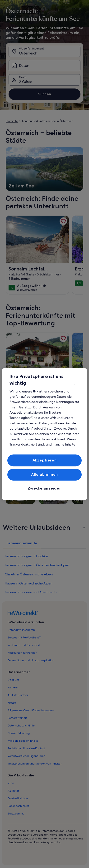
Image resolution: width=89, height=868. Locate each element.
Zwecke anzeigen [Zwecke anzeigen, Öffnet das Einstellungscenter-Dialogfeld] (45, 488)
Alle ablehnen (44, 474)
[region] (44, 434)
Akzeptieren (45, 460)
